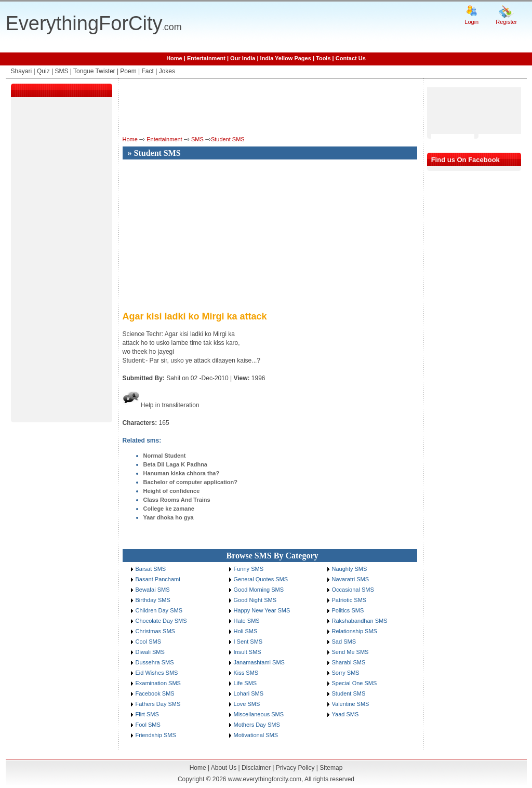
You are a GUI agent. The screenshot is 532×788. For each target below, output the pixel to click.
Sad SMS (344, 642)
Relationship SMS (355, 631)
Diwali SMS (150, 652)
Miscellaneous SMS (259, 714)
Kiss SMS (246, 673)
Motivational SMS (256, 735)
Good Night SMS (255, 600)
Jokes (167, 71)
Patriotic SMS (349, 600)
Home (174, 58)
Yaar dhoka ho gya (169, 517)
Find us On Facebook (465, 160)
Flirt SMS (147, 714)
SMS (61, 71)
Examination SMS (158, 683)
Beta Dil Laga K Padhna (175, 464)
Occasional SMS (353, 590)
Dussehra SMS (155, 662)
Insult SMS (248, 652)
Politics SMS (348, 610)
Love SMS (247, 704)
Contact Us (351, 58)
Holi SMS (246, 631)
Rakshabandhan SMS (360, 621)
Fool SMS (148, 725)
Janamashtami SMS (259, 662)
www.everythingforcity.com (265, 779)
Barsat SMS (151, 569)
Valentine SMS (351, 704)
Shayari (22, 71)
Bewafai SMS (153, 590)
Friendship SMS (156, 735)
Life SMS (245, 683)
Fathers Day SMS (158, 704)
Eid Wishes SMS (157, 673)
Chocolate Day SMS (161, 621)
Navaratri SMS (351, 579)
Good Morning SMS (259, 590)
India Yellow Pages (286, 58)
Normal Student (165, 456)
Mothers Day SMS (257, 725)
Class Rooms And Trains (177, 500)
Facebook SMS (155, 693)
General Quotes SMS (261, 579)
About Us (224, 768)
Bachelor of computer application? (191, 482)
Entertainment (206, 58)
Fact (148, 71)
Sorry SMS (346, 673)
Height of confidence (172, 491)
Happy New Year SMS (262, 610)
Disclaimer (256, 768)
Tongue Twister (94, 71)
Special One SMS (355, 683)
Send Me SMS (350, 652)
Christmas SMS (155, 631)
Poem (128, 71)
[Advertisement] (61, 262)
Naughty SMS (350, 569)
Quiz (43, 71)
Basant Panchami (158, 579)
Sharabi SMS (349, 662)
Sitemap (331, 768)
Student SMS (228, 139)
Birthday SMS (153, 600)
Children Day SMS (159, 610)
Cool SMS (149, 642)
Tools (323, 58)
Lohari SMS (249, 693)
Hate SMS (247, 621)
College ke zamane (169, 509)
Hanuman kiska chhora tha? (182, 473)
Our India (243, 58)
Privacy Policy (295, 768)
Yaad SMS (345, 714)
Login (471, 22)
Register (506, 22)
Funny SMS (249, 569)
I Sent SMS (248, 642)
